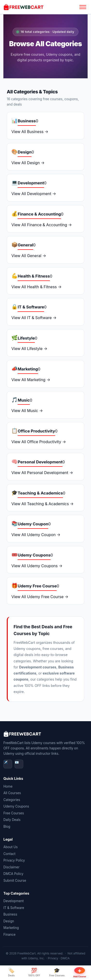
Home (8, 786)
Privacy (53, 958)
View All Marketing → (31, 380)
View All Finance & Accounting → (42, 225)
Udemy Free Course (37, 586)
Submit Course (15, 881)
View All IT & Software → (34, 318)
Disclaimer (11, 867)
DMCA (65, 958)
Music (24, 400)
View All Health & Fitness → (36, 287)
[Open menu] (83, 7)
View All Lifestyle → (29, 349)
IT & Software (31, 307)
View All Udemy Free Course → (40, 597)
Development (31, 183)
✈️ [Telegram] (6, 762)
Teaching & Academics (40, 493)
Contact (9, 854)
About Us (11, 847)
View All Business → (30, 132)
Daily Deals (12, 820)
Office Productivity (36, 431)
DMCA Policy (13, 874)
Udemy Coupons (34, 555)
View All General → (29, 256)
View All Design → (28, 163)
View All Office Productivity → (39, 442)
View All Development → (34, 194)
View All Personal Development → (42, 473)
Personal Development (40, 462)
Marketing (28, 369)
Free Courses (14, 813)
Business (27, 121)
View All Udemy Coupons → (37, 566)
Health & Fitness (34, 276)
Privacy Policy (14, 860)
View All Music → (27, 411)
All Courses (12, 793)
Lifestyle (26, 338)
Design (25, 152)
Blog (7, 827)
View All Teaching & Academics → (42, 504)
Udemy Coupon (33, 524)
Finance (9, 935)
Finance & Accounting (39, 214)
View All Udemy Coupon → (36, 535)
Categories (12, 800)
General (25, 245)
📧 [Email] (17, 762)
